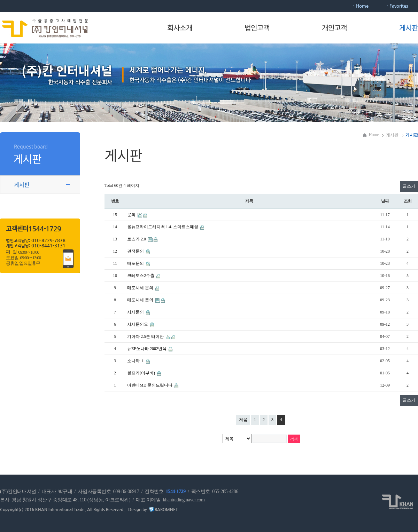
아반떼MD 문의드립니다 (150, 385)
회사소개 (180, 28)
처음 (243, 420)
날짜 (385, 201)
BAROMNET (166, 509)
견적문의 (136, 251)
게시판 (409, 28)
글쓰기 (409, 186)
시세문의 (136, 312)
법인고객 (257, 28)
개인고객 (334, 28)
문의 (132, 215)
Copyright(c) (12, 509)
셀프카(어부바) (142, 373)
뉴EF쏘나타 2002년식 (147, 349)
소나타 (136, 361)
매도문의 (136, 263)
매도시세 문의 (141, 288)
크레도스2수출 (141, 276)
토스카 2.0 (137, 239)
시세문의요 (138, 324)
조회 (408, 201)
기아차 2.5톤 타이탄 (146, 336)
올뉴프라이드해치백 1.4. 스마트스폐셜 (163, 227)
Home (362, 6)
